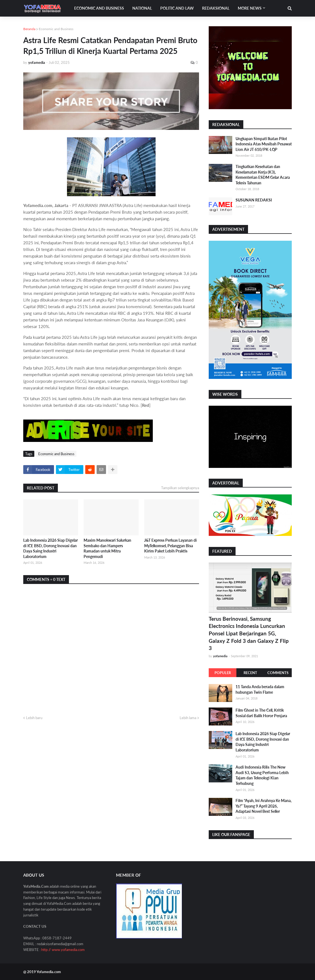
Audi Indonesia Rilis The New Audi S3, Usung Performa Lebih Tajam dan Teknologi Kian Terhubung (262, 775)
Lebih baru (34, 718)
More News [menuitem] (250, 8)
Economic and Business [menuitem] (99, 8)
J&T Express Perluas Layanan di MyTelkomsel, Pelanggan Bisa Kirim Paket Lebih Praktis (171, 546)
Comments (278, 673)
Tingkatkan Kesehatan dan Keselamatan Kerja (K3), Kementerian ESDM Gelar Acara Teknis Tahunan (263, 175)
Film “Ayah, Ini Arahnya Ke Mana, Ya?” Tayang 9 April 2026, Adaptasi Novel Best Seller (264, 806)
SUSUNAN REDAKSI (254, 200)
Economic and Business (56, 29)
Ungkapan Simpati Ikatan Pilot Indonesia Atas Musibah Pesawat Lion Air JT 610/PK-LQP (264, 144)
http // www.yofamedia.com (63, 950)
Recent (250, 673)
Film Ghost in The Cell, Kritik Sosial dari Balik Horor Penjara (261, 713)
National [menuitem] (142, 8)
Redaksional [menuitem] (216, 8)
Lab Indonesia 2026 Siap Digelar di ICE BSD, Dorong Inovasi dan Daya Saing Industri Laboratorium (51, 548)
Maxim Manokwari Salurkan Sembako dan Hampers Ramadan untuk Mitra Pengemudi (107, 548)
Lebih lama (188, 718)
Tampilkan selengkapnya (180, 488)
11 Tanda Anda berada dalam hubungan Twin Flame (260, 689)
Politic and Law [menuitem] (177, 8)
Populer (223, 673)
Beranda (29, 29)
